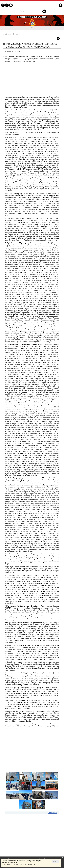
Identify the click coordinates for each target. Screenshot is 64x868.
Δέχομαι (56, 862)
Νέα (13, 34)
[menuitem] (3, 5)
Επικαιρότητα (6, 34)
